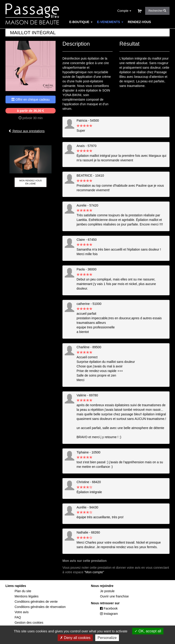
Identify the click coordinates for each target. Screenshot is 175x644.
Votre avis (22, 612)
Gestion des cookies (29, 623)
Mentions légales (27, 596)
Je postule (107, 591)
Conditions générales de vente (36, 602)
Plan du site (23, 591)
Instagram (109, 614)
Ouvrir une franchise (114, 596)
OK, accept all (148, 631)
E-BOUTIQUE (81, 22)
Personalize (107, 638)
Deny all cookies (75, 638)
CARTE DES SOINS (84, 31)
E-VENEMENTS (110, 22)
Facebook (109, 608)
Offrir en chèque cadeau (31, 99)
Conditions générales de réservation (40, 607)
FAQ (127, 31)
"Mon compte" (94, 572)
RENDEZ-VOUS (139, 22)
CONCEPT (111, 31)
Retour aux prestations (27, 131)
